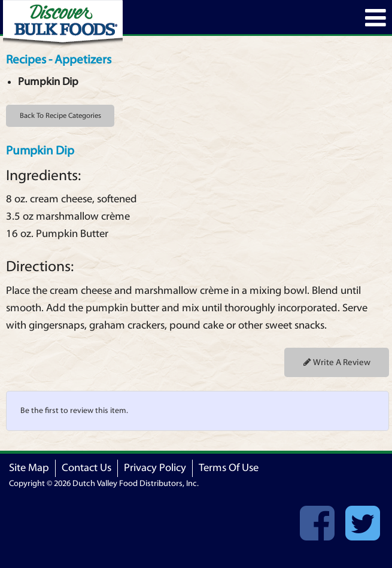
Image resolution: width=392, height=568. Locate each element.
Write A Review (337, 362)
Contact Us (86, 468)
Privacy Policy (155, 468)
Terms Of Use (229, 468)
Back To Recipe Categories (60, 116)
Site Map (29, 468)
